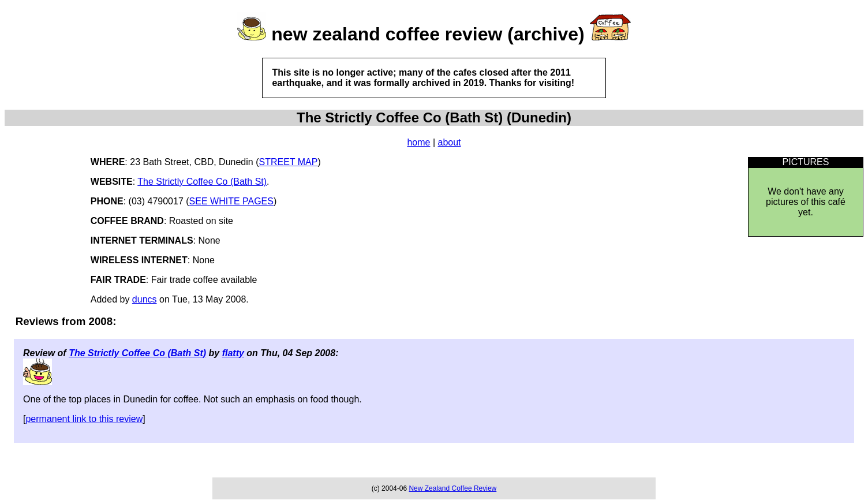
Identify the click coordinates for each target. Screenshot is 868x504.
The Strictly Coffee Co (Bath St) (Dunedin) (434, 117)
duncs (145, 299)
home (418, 142)
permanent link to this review (84, 419)
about (450, 142)
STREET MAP (289, 162)
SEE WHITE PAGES (231, 201)
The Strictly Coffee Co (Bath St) (202, 182)
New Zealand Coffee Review (452, 488)
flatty (233, 353)
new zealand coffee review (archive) (428, 34)
